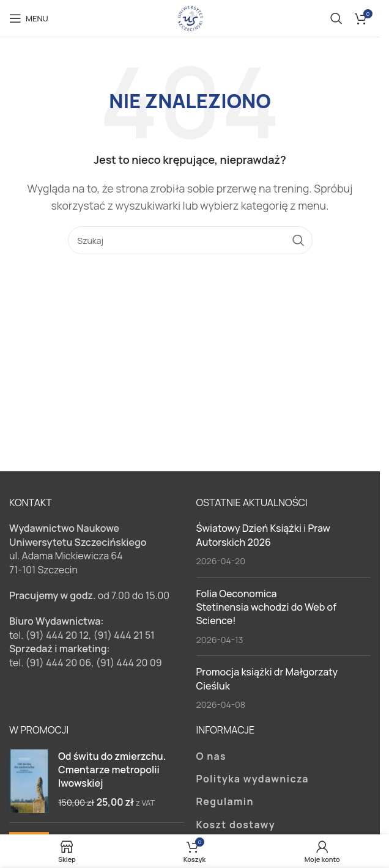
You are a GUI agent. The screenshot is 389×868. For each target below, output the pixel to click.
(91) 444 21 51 (124, 635)
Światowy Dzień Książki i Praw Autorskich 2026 (264, 535)
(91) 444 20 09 (129, 663)
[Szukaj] (336, 18)
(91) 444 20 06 (58, 663)
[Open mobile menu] (29, 18)
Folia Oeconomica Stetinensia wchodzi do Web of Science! (266, 607)
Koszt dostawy (236, 825)
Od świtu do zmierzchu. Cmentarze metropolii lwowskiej (112, 770)
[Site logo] (190, 17)
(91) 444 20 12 (57, 635)
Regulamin (225, 801)
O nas (212, 756)
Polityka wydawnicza (253, 779)
